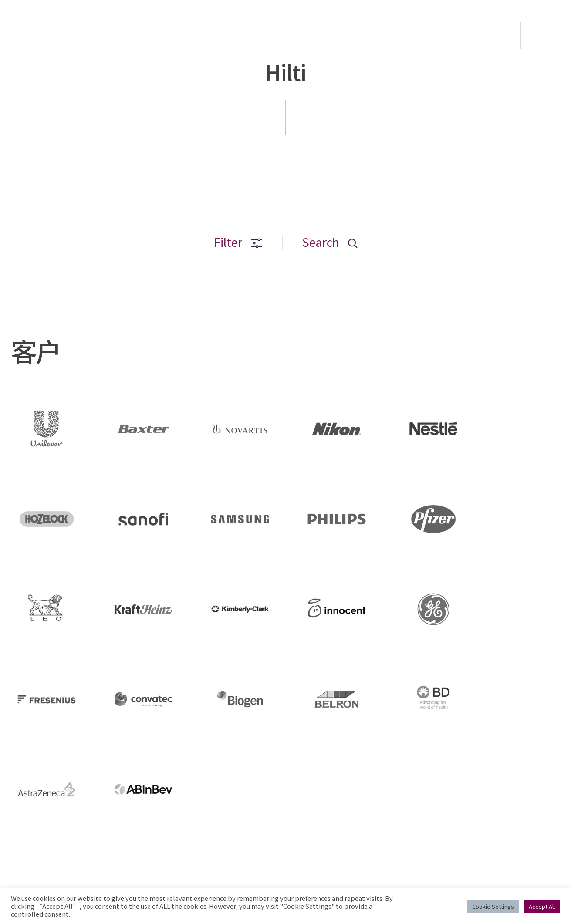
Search (330, 242)
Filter (238, 242)
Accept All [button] (542, 906)
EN (547, 35)
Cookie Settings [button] (493, 906)
